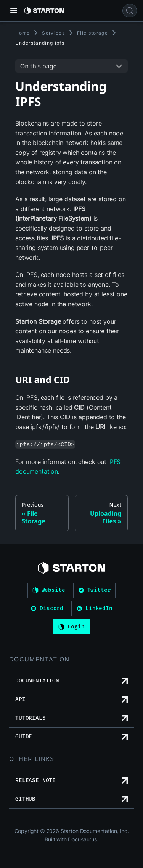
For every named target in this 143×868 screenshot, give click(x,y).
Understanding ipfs (40, 43)
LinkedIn (94, 609)
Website (49, 590)
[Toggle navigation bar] (14, 11)
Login (71, 627)
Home (22, 33)
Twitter (95, 590)
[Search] (130, 11)
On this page (39, 66)
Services (53, 33)
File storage (92, 33)
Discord (47, 609)
